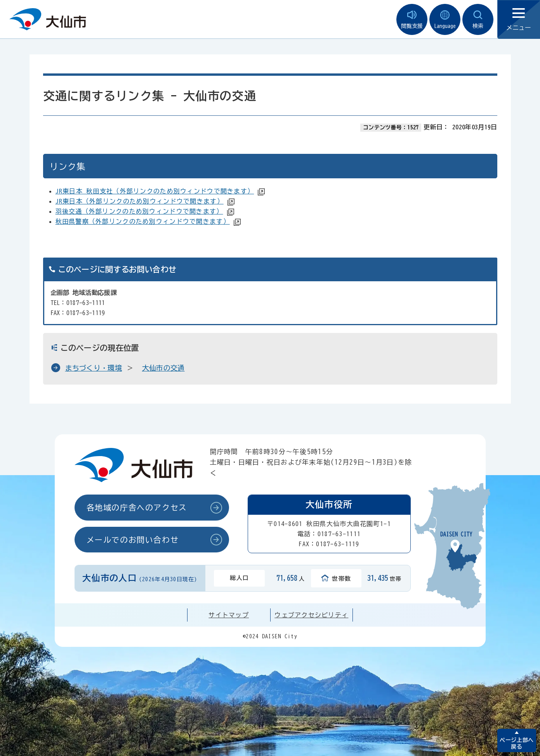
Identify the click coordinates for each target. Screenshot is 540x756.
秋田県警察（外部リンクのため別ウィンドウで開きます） (143, 221)
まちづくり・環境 (94, 368)
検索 (478, 20)
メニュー (519, 20)
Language (445, 20)
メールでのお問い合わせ (133, 540)
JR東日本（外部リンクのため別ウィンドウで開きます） (140, 201)
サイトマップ (229, 615)
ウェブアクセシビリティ (311, 615)
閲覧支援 (412, 20)
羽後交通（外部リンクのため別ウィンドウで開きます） (139, 211)
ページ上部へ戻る (517, 743)
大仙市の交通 (163, 368)
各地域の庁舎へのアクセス (137, 507)
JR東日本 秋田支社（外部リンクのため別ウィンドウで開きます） (155, 191)
